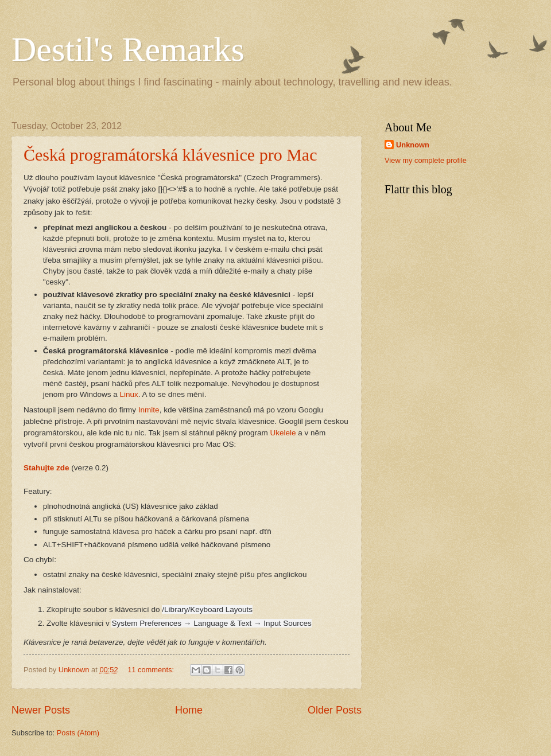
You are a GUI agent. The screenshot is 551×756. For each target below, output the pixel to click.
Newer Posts (41, 710)
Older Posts (335, 710)
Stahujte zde (46, 468)
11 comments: (152, 670)
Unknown (413, 145)
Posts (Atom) (78, 733)
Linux (129, 394)
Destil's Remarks (128, 49)
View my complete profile (426, 160)
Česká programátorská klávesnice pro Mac (170, 155)
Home (189, 710)
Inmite (149, 410)
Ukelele (283, 433)
